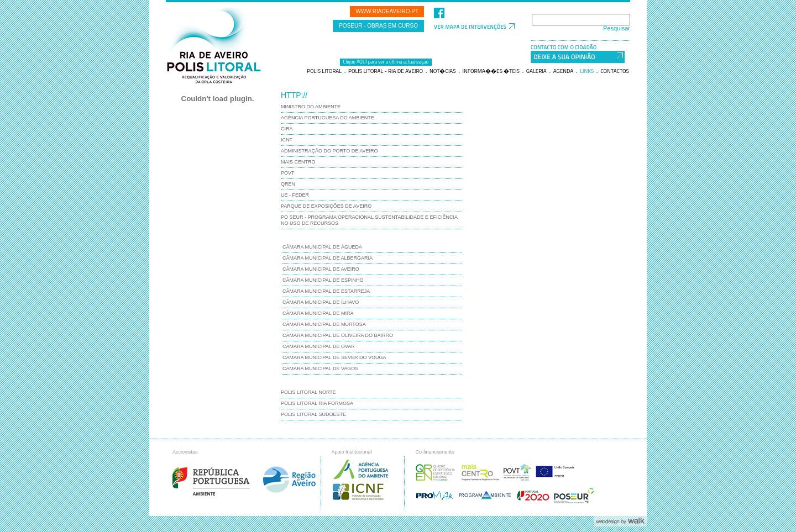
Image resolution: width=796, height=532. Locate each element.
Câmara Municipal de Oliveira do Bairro (338, 335)
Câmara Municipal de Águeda (322, 247)
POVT (288, 173)
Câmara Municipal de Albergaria (328, 258)
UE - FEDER (295, 195)
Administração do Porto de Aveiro (329, 151)
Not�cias (443, 71)
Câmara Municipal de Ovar (319, 346)
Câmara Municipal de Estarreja (326, 291)
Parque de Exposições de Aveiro (326, 206)
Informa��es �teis (491, 71)
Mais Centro (298, 162)
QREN (288, 184)
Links (587, 71)
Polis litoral (324, 71)
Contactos (615, 71)
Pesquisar (617, 28)
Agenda (564, 71)
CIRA (287, 129)
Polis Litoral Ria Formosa (317, 403)
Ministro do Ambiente (311, 107)
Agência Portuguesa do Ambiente (328, 118)
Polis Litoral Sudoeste (313, 414)
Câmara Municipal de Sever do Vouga (334, 357)
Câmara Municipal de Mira (318, 313)
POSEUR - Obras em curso (378, 26)
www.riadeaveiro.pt (387, 11)
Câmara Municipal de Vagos (320, 368)
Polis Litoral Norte (308, 392)
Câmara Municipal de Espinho (323, 280)
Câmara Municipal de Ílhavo (321, 302)
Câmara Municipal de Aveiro (321, 269)
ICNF (287, 140)
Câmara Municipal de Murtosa (324, 324)
